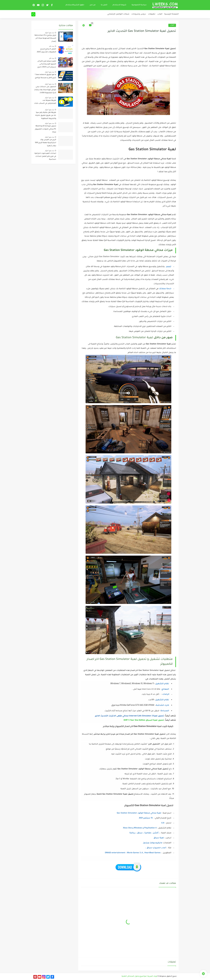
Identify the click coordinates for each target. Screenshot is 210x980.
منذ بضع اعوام (50, 33)
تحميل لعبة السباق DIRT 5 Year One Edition (144, 720)
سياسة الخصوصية (139, 5)
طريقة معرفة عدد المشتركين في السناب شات (45, 102)
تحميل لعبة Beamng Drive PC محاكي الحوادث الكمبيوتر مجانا (46, 129)
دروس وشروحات (139, 14)
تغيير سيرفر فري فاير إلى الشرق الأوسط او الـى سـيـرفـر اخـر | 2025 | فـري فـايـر (47, 65)
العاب (160, 14)
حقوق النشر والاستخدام (75, 5)
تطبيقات (152, 14)
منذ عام (52, 46)
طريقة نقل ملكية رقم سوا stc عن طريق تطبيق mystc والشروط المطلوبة (46, 116)
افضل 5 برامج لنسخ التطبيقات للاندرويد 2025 (46, 51)
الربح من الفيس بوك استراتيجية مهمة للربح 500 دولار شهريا (46, 143)
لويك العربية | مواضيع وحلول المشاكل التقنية (139, 976)
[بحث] (33, 14)
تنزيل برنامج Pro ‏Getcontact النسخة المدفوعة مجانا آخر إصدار (45, 38)
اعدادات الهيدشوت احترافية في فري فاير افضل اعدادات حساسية (45, 157)
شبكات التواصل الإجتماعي (118, 14)
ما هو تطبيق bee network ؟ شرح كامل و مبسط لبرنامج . (45, 76)
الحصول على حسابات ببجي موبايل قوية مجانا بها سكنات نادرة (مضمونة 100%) (45, 90)
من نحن (93, 5)
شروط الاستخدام (119, 5)
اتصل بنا (104, 5)
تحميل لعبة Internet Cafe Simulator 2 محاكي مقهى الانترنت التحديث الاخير (130, 716)
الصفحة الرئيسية (171, 14)
